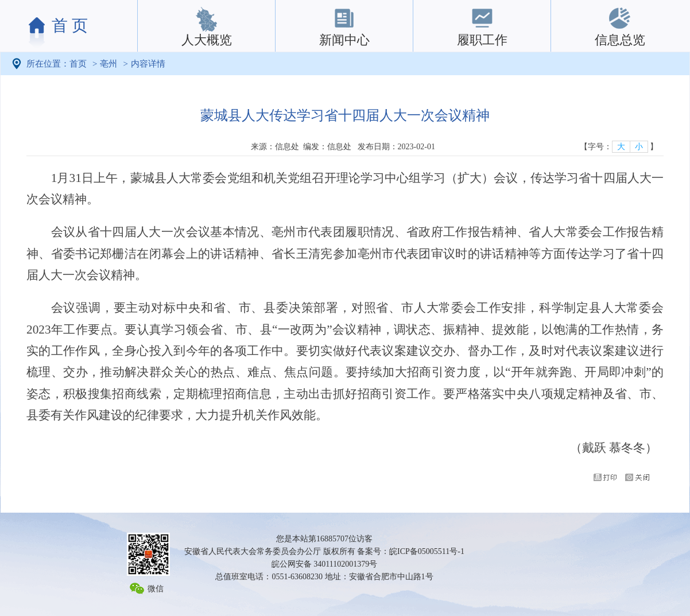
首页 (78, 64)
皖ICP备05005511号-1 (427, 551)
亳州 (108, 64)
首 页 (70, 26)
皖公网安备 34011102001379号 (324, 564)
